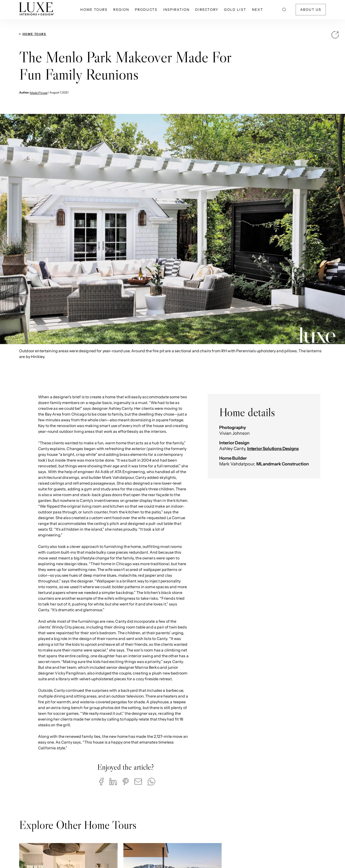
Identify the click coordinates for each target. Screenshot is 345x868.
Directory (207, 10)
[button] (101, 782)
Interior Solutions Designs (273, 449)
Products (146, 10)
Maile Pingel (39, 93)
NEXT (258, 10)
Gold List (235, 10)
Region (121, 10)
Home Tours (94, 10)
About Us (311, 10)
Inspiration (176, 10)
